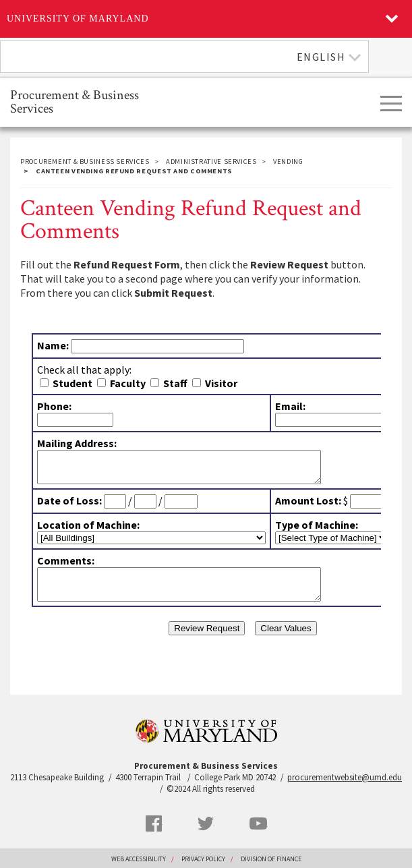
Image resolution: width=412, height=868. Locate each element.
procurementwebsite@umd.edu (345, 777)
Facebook (154, 823)
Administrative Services (211, 162)
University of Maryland (78, 19)
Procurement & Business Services (75, 101)
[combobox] (184, 57)
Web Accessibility (139, 859)
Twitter (206, 823)
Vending (288, 162)
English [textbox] (321, 57)
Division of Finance (271, 859)
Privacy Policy (203, 859)
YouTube (258, 823)
